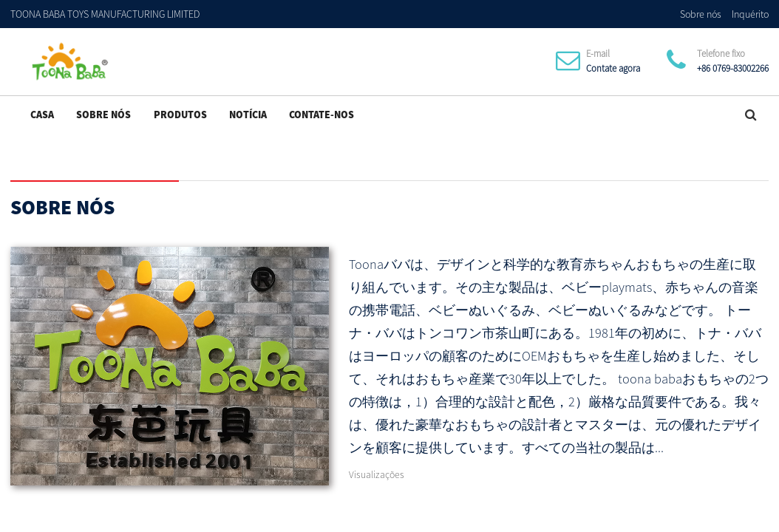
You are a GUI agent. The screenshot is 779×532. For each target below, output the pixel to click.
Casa (42, 115)
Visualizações (377, 475)
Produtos (180, 115)
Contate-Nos (322, 115)
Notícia (248, 115)
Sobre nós (701, 14)
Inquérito (750, 14)
